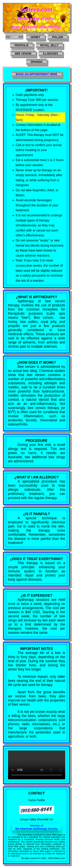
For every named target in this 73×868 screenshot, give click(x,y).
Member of (36, 827)
